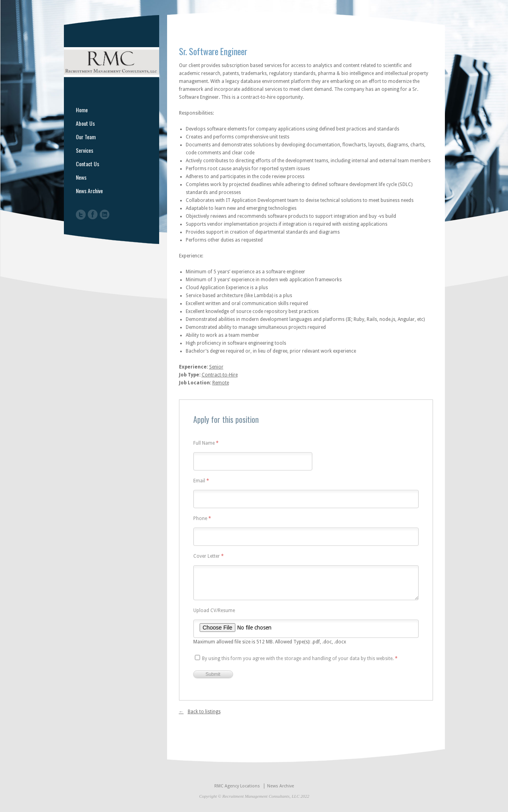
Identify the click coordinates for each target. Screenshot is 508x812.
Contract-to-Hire (220, 375)
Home (82, 110)
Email (201, 481)
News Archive (89, 191)
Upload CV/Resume (214, 611)
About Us (85, 123)
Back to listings (204, 712)
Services (85, 150)
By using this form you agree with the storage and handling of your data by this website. (300, 658)
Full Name (206, 443)
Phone (202, 519)
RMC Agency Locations (237, 786)
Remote (221, 383)
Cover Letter (209, 556)
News (81, 177)
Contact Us (88, 164)
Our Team (86, 137)
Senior (216, 367)
